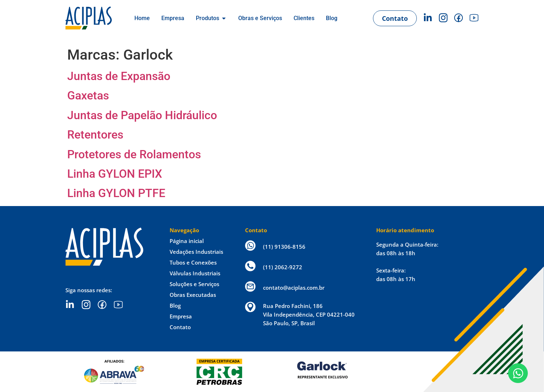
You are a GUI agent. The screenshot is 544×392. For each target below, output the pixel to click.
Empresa (181, 316)
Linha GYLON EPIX (115, 174)
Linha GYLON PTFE (116, 193)
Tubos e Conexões (193, 262)
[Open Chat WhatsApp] (518, 373)
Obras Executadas (193, 295)
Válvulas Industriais (195, 273)
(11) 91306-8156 (284, 247)
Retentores (95, 135)
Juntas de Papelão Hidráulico (142, 115)
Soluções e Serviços (194, 284)
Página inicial (187, 241)
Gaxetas (88, 95)
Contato (180, 327)
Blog (175, 305)
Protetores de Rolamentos (134, 154)
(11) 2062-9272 (283, 267)
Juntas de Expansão (119, 76)
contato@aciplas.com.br (294, 288)
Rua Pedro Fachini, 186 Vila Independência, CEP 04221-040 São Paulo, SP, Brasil (309, 314)
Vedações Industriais (196, 252)
